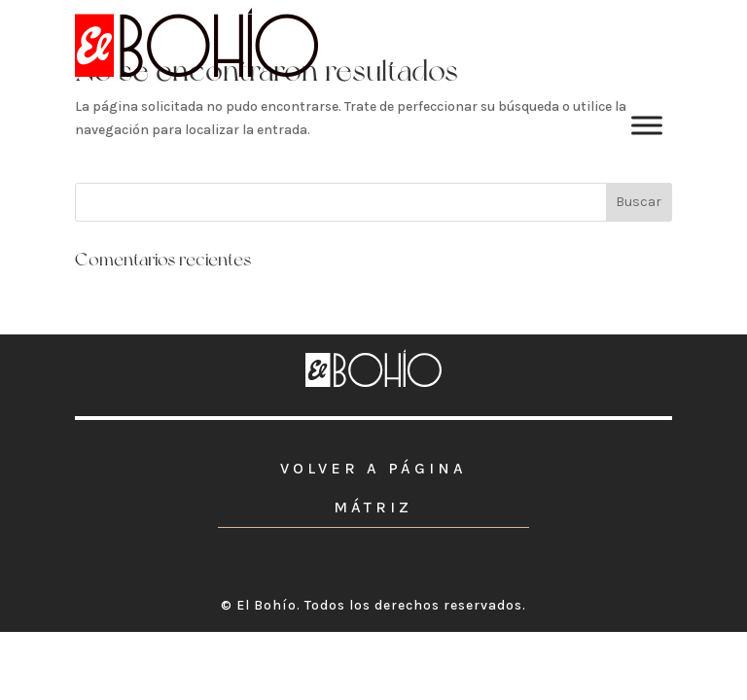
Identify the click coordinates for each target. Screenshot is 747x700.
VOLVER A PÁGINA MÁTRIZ (373, 488)
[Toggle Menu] (647, 125)
